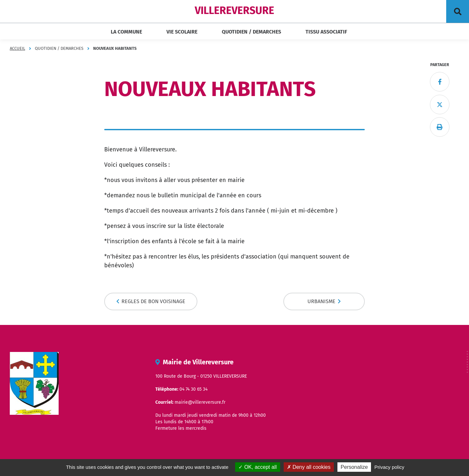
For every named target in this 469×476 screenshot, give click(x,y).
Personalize (354, 467)
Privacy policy (390, 467)
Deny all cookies (309, 467)
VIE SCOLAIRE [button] (182, 32)
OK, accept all (257, 467)
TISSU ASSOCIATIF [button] (326, 32)
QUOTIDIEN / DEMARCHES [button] (251, 32)
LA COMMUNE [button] (126, 32)
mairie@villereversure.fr (200, 402)
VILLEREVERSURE (234, 10)
